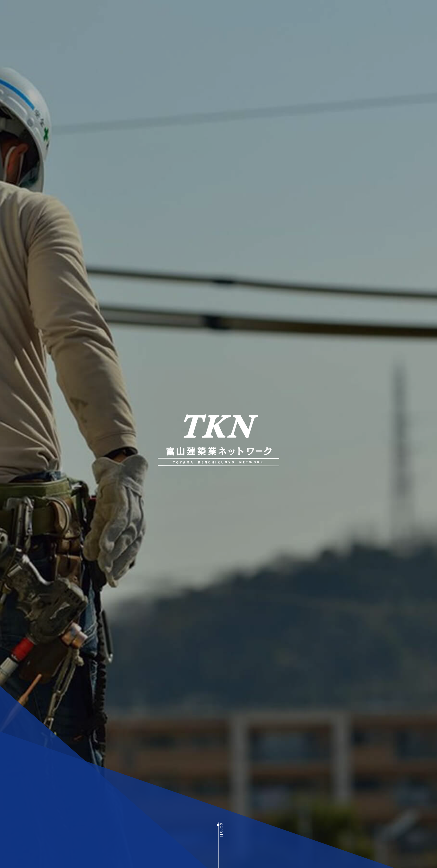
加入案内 (335, 15)
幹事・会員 (306, 15)
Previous (14, 841)
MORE (112, 820)
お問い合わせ (409, 15)
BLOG (359, 15)
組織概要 (277, 15)
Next (129, 841)
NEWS (380, 15)
